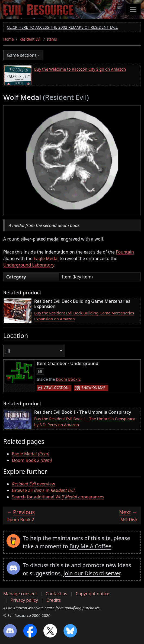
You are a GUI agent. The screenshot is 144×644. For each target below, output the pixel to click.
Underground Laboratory (29, 265)
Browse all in (43, 490)
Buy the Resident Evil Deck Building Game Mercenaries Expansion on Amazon (84, 316)
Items (52, 39)
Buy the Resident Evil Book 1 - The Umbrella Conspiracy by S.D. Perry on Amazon (84, 422)
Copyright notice (92, 594)
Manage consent (20, 594)
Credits (54, 600)
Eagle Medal (46, 258)
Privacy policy (24, 600)
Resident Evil (31, 39)
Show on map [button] (93, 388)
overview (33, 484)
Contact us (56, 594)
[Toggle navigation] (133, 9)
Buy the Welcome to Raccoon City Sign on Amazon (80, 69)
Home (9, 39)
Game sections (22, 55)
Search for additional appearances (58, 497)
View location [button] (56, 388)
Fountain (125, 252)
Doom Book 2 (68, 379)
